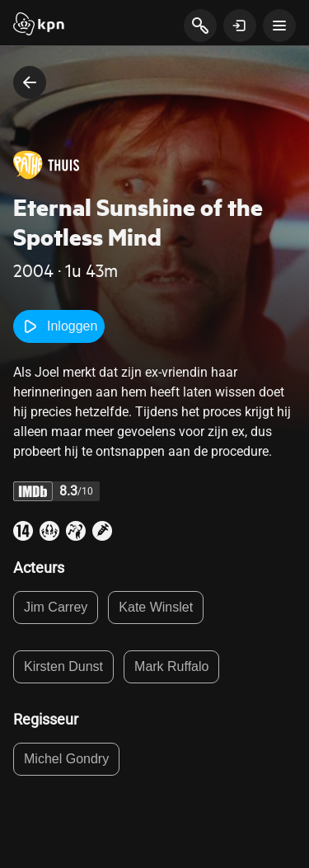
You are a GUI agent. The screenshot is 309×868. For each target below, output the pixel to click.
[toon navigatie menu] (279, 26)
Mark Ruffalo (171, 666)
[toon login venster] (240, 26)
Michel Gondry (66, 759)
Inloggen (59, 326)
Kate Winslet (156, 607)
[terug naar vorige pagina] (30, 82)
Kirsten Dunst (63, 666)
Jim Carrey (56, 607)
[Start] (39, 26)
